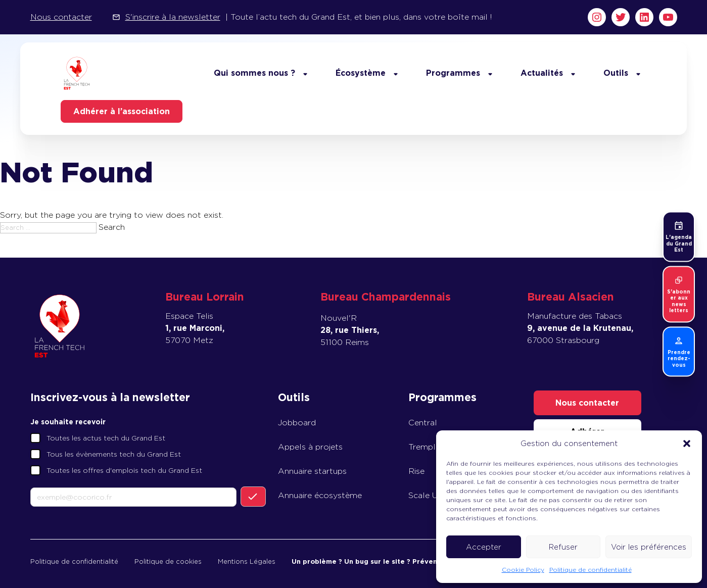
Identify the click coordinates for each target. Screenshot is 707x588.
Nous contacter (61, 17)
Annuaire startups (312, 471)
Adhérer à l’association (122, 111)
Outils (616, 73)
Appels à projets (310, 447)
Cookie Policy (523, 570)
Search (112, 227)
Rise (416, 471)
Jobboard (297, 423)
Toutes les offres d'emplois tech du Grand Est (124, 470)
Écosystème (361, 73)
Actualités (542, 73)
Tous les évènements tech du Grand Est (114, 454)
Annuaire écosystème (320, 495)
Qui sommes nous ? (254, 73)
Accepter (484, 547)
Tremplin (425, 447)
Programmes (453, 73)
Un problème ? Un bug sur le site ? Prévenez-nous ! (380, 561)
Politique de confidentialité (591, 570)
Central (423, 423)
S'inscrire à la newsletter (173, 17)
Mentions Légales (247, 561)
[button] (687, 444)
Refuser (563, 547)
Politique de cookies (168, 561)
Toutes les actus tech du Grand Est (106, 438)
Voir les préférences (649, 547)
